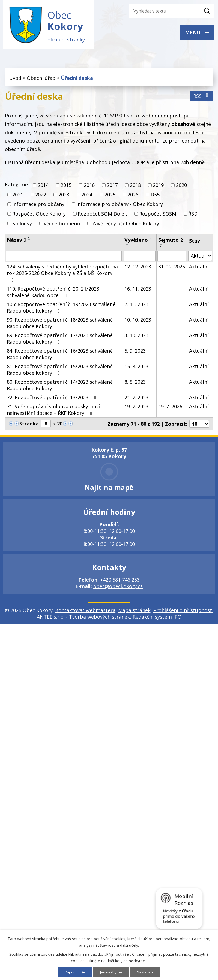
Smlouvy (22, 225)
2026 (133, 196)
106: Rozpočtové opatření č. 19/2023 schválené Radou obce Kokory (61, 309)
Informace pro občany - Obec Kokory (120, 206)
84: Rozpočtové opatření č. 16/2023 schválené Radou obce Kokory (60, 355)
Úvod (15, 79)
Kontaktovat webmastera (85, 612)
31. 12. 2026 (172, 268)
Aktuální (199, 268)
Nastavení (146, 972)
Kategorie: (17, 186)
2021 (18, 196)
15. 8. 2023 (136, 368)
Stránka (29, 425)
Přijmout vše (74, 972)
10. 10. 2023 (138, 321)
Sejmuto (171, 241)
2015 (66, 186)
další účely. (129, 945)
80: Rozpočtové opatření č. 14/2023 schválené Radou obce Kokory (60, 386)
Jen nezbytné (111, 972)
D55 (155, 196)
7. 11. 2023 (136, 306)
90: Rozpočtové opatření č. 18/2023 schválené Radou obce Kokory (60, 324)
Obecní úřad (41, 79)
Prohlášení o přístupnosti (183, 612)
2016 (89, 186)
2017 (112, 186)
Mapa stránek (134, 612)
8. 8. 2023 (135, 383)
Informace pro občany (38, 206)
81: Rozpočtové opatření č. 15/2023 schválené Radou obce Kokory (60, 371)
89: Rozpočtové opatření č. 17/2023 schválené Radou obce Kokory (60, 340)
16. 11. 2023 (138, 290)
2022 (41, 196)
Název (17, 241)
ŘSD (193, 215)
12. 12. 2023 (138, 268)
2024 (87, 196)
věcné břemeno (62, 225)
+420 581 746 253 (120, 581)
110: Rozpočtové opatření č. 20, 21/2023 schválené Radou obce (53, 293)
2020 (181, 186)
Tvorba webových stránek (99, 618)
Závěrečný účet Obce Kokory (126, 225)
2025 (110, 196)
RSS (202, 97)
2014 (43, 186)
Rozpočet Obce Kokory (39, 215)
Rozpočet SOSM (158, 215)
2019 (158, 186)
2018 (135, 186)
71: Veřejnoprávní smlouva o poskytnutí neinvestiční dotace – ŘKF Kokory (53, 411)
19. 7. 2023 (136, 408)
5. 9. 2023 (135, 352)
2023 (64, 196)
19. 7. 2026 (170, 408)
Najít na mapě (109, 489)
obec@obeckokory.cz (118, 588)
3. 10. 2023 (136, 337)
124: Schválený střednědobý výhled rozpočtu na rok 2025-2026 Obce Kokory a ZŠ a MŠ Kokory (62, 274)
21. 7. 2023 (136, 399)
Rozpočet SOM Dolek (102, 215)
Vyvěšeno (138, 241)
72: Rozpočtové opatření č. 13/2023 (53, 399)
